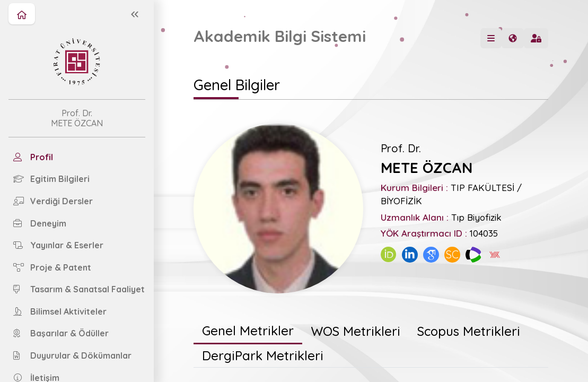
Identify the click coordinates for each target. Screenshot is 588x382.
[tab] (248, 332)
